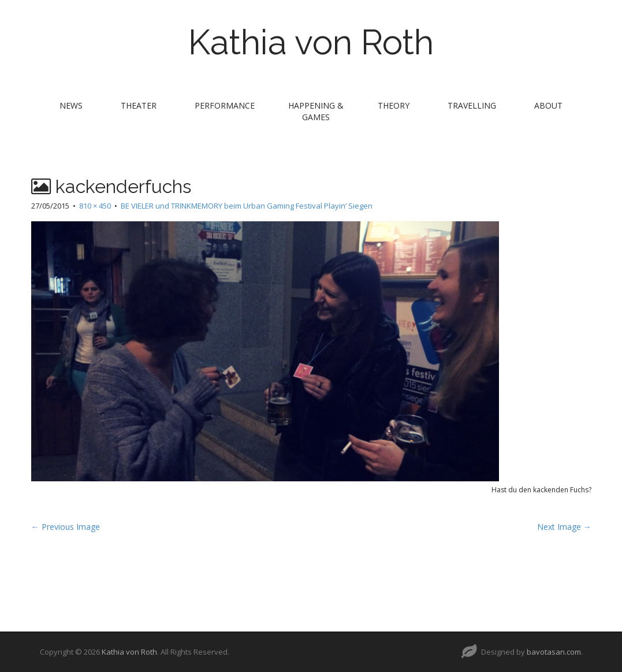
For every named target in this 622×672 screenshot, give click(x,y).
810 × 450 (95, 206)
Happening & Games (316, 111)
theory (394, 105)
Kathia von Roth (311, 42)
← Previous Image (66, 527)
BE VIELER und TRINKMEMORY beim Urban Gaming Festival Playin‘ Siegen (247, 206)
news (71, 105)
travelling (472, 105)
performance (225, 105)
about (548, 105)
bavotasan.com (554, 652)
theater (139, 105)
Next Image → (564, 527)
